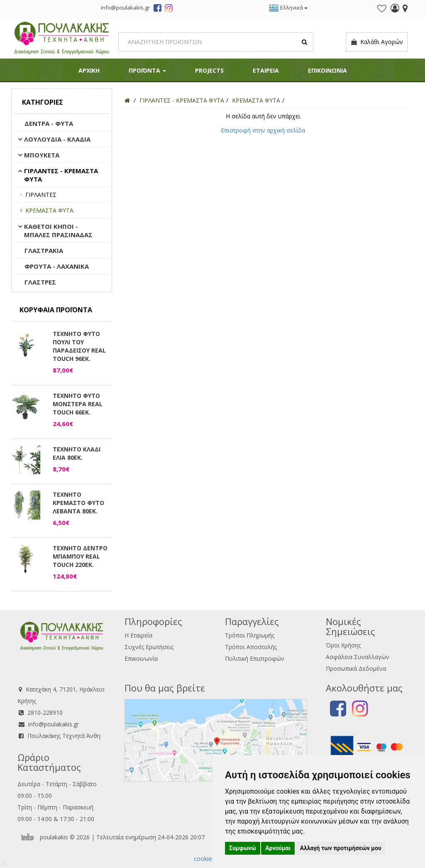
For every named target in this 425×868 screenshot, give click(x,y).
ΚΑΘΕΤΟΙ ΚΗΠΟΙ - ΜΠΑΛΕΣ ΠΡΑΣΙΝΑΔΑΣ (58, 230)
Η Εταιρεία (138, 635)
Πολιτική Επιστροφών (255, 658)
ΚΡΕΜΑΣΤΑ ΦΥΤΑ (49, 210)
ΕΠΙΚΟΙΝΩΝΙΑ (327, 70)
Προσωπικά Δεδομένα (356, 668)
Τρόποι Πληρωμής (250, 635)
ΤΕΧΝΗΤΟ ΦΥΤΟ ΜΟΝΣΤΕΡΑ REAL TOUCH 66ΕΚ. (78, 404)
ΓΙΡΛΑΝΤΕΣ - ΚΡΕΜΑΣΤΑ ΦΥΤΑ (61, 175)
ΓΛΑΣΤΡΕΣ (40, 282)
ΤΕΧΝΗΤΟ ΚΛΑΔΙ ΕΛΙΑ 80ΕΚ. (77, 453)
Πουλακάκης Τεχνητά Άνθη (64, 736)
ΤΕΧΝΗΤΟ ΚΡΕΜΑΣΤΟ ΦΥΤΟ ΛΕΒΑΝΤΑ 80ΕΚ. (78, 503)
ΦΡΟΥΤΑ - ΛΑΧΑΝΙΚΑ (57, 266)
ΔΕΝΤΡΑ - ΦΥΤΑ (49, 123)
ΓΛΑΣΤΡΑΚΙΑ (44, 250)
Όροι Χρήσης (343, 645)
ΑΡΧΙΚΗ (89, 70)
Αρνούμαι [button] (278, 848)
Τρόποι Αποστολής (251, 647)
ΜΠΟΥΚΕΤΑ (42, 155)
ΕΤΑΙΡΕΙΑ (266, 70)
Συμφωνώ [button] (243, 848)
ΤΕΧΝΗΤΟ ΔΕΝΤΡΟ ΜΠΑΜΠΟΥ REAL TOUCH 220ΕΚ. (80, 556)
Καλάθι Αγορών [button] (377, 42)
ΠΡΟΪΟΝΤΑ (147, 70)
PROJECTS (209, 70)
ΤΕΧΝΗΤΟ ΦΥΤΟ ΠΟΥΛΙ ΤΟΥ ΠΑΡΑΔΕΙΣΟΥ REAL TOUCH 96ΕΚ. (79, 346)
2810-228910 (45, 712)
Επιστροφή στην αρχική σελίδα (263, 130)
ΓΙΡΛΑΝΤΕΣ (41, 195)
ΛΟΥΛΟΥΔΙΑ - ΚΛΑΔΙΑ (57, 139)
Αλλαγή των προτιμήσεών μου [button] (341, 848)
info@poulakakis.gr (54, 724)
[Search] (216, 42)
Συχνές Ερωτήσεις (149, 647)
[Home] (127, 100)
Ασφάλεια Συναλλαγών (358, 657)
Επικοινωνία (141, 658)
